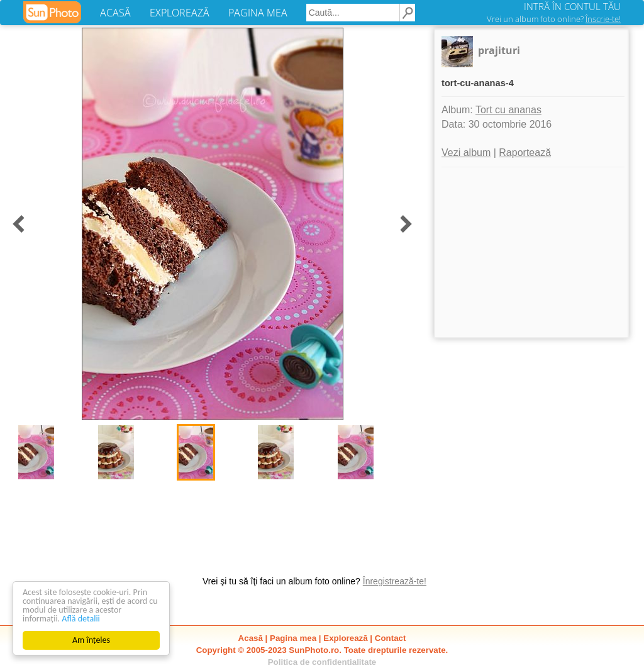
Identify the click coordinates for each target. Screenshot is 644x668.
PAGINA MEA (258, 13)
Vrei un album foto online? (554, 19)
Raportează (525, 153)
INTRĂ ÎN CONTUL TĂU (572, 6)
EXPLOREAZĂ (180, 13)
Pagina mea (293, 638)
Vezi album (466, 153)
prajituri (499, 50)
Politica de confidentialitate (322, 662)
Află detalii (81, 619)
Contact (391, 638)
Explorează (345, 638)
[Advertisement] (531, 252)
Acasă (251, 638)
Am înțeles (91, 640)
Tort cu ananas (508, 110)
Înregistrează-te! (395, 581)
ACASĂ (115, 13)
